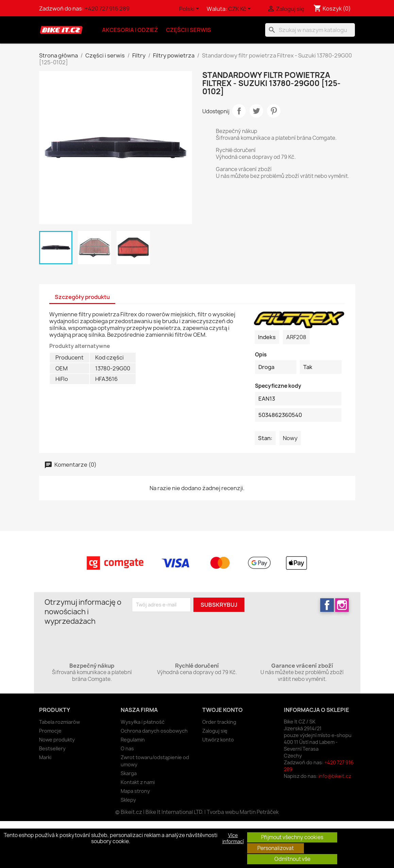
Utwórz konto (218, 740)
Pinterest (274, 111)
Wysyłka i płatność (143, 722)
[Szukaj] (310, 30)
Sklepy (128, 800)
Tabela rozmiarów (59, 722)
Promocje (50, 731)
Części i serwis (189, 30)
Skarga (129, 773)
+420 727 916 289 (107, 9)
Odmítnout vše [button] (292, 859)
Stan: (265, 438)
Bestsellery (52, 748)
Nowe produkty (57, 740)
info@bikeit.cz (335, 776)
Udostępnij (239, 111)
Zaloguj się (215, 731)
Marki (45, 757)
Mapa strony (135, 791)
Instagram (342, 605)
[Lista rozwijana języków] (190, 9)
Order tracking (219, 722)
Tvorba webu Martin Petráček (243, 812)
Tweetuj (256, 111)
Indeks (267, 337)
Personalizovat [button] (276, 848)
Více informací (233, 838)
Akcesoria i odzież (130, 30)
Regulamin (133, 740)
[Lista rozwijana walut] (241, 9)
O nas (127, 748)
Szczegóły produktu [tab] (82, 297)
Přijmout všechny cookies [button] (292, 837)
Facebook (327, 605)
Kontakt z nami (138, 782)
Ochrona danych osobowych (154, 731)
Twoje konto (222, 710)
